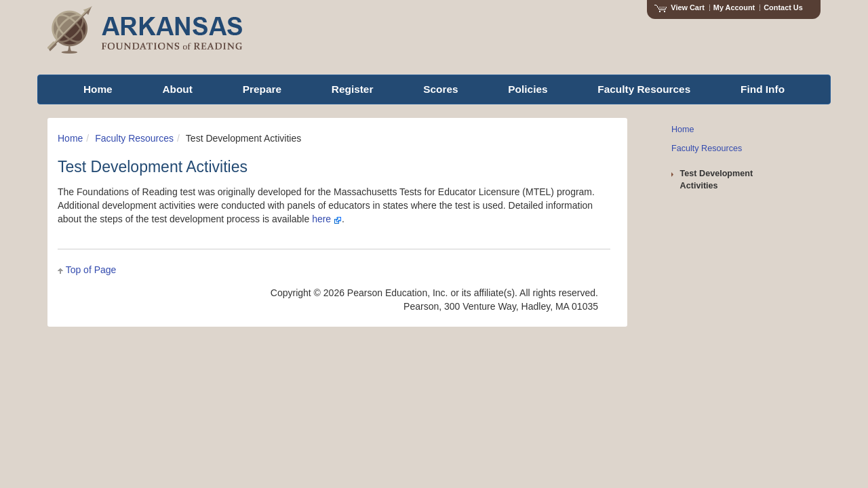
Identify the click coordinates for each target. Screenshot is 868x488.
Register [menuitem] (353, 89)
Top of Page (91, 270)
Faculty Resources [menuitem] (644, 89)
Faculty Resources (134, 138)
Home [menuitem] (98, 89)
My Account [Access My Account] (734, 7)
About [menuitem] (177, 89)
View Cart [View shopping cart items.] (679, 7)
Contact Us (783, 7)
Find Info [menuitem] (763, 89)
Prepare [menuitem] (262, 89)
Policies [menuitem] (528, 89)
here (327, 219)
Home (70, 138)
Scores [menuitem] (440, 89)
